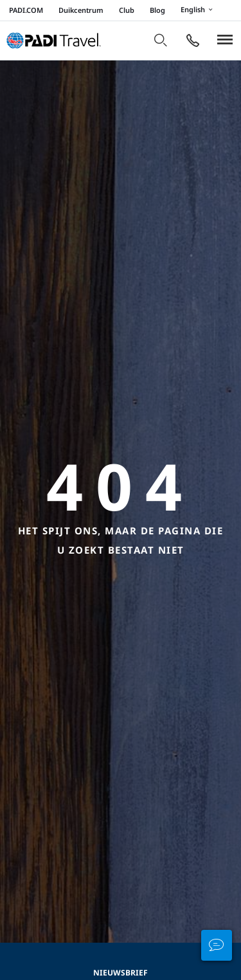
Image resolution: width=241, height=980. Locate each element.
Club (127, 10)
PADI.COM (26, 10)
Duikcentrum (81, 10)
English (199, 10)
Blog (157, 10)
